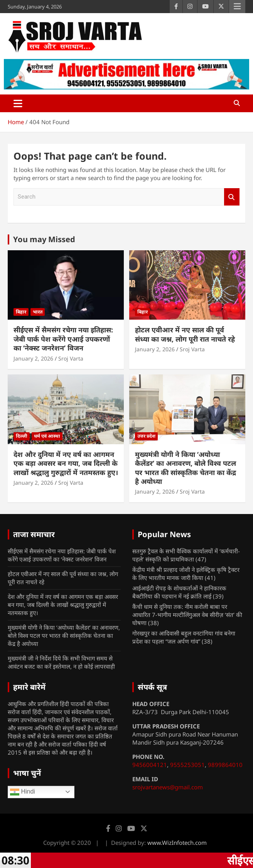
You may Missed (44, 239)
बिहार (21, 312)
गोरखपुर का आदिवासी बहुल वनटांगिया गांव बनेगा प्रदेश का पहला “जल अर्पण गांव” (184, 637)
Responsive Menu (237, 7)
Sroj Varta (71, 358)
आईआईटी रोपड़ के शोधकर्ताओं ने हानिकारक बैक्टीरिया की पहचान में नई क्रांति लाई (179, 592)
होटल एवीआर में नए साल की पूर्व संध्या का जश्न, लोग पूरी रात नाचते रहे (185, 334)
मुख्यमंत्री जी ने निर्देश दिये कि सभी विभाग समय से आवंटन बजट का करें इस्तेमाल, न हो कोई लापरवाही (61, 662)
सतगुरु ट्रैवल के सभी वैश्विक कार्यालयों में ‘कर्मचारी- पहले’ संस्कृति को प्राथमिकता (186, 555)
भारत (38, 312)
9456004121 (150, 765)
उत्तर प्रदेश (146, 436)
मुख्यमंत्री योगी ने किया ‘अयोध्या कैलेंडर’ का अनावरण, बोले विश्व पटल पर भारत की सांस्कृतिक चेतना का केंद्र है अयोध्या (186, 468)
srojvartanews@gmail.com (168, 787)
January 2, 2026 (33, 358)
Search (232, 197)
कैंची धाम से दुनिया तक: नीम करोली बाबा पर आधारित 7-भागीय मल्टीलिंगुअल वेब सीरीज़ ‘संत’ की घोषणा (187, 615)
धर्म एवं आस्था (47, 436)
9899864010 (225, 765)
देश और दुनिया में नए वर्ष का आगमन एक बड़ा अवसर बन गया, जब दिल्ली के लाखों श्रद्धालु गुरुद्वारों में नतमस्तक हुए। (66, 463)
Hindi (23, 792)
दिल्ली (22, 436)
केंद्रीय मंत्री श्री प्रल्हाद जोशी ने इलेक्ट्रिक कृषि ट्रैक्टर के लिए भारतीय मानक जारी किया (186, 574)
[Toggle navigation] (18, 103)
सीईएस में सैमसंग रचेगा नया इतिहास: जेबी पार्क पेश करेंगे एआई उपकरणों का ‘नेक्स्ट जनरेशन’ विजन (63, 339)
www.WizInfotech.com (177, 843)
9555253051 (187, 765)
